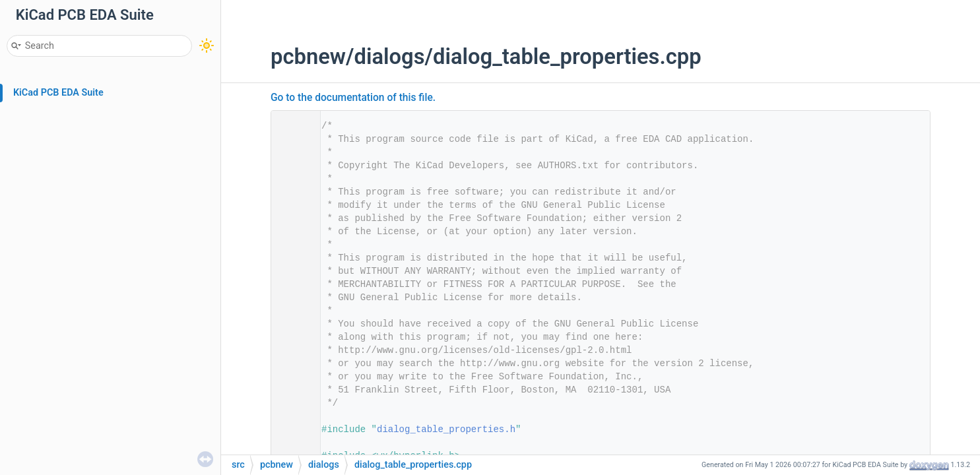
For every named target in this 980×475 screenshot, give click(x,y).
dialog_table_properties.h (446, 429)
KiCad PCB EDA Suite (58, 93)
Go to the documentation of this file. (353, 98)
